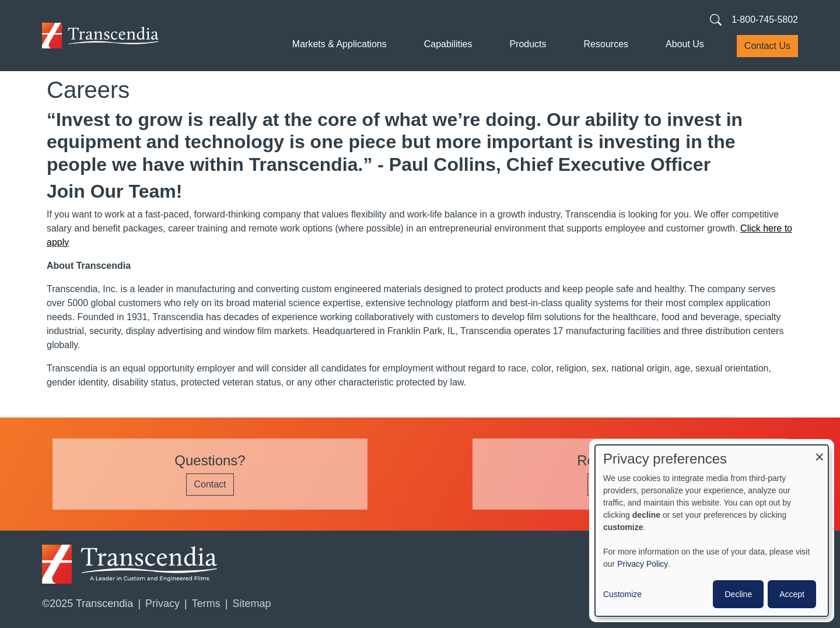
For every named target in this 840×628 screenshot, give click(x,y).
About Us (685, 44)
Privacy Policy (643, 564)
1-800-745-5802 (765, 20)
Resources (606, 44)
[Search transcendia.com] (716, 19)
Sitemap (251, 604)
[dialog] (712, 531)
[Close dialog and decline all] (820, 452)
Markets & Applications (339, 44)
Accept (792, 594)
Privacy (162, 604)
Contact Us (767, 46)
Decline (738, 594)
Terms (206, 604)
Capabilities (448, 44)
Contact (210, 484)
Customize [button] (622, 594)
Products (528, 44)
